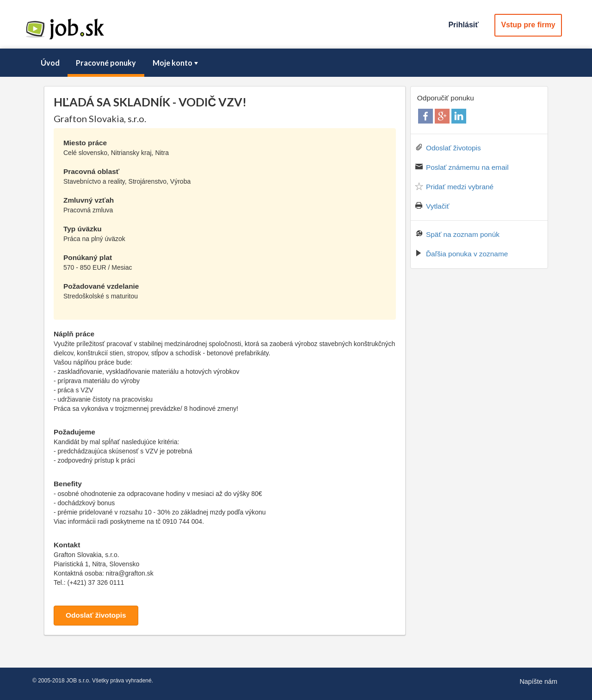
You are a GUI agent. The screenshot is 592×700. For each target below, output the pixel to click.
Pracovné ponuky (106, 63)
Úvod (50, 63)
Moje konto (176, 63)
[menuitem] (50, 63)
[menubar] (296, 63)
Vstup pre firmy (528, 25)
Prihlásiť (463, 25)
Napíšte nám (538, 681)
